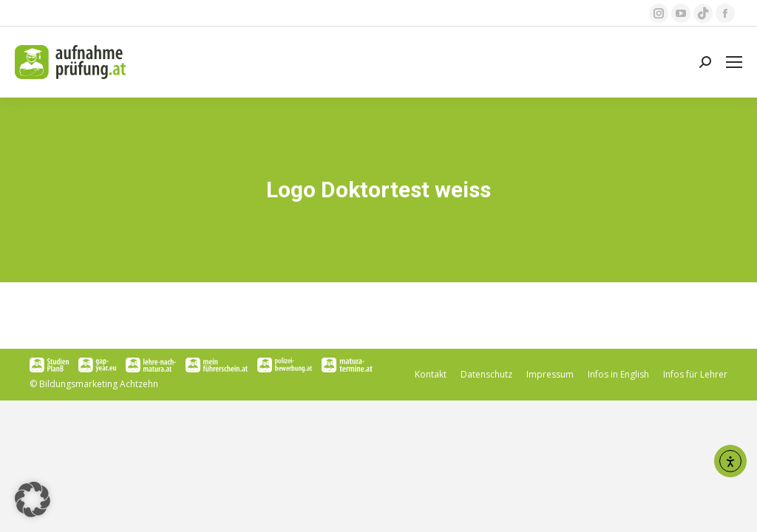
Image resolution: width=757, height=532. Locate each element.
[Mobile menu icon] (734, 62)
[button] (33, 499)
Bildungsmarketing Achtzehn (99, 384)
